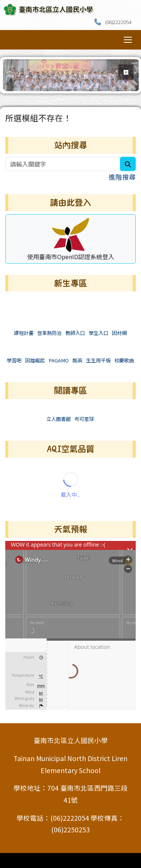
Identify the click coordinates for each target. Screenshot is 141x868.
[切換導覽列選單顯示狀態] (128, 40)
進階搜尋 (122, 177)
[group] (71, 75)
